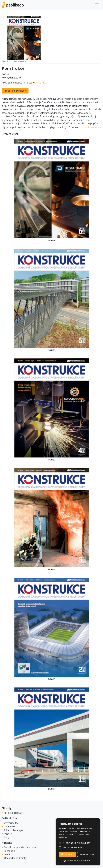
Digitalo (8, 834)
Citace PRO (40, 83)
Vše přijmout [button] (67, 854)
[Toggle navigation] (97, 5)
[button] (60, 843)
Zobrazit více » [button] (93, 127)
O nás (7, 854)
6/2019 (51, 240)
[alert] (78, 842)
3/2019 (51, 570)
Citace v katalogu (13, 830)
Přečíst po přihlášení (15, 91)
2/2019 (51, 679)
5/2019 (51, 350)
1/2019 (51, 789)
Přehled (6, 62)
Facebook (9, 851)
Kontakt (7, 843)
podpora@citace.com (24, 847)
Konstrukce (20, 62)
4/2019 (51, 460)
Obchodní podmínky (15, 858)
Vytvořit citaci (12, 823)
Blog (6, 837)
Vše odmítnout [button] (87, 854)
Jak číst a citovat (13, 813)
